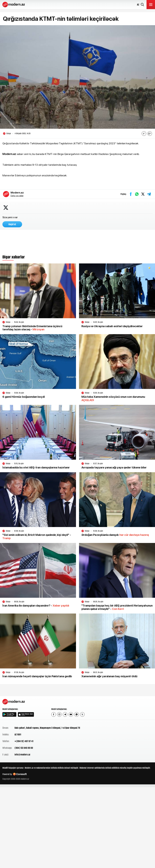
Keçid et (12, 225)
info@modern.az (22, 755)
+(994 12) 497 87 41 (24, 741)
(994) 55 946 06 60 (24, 748)
